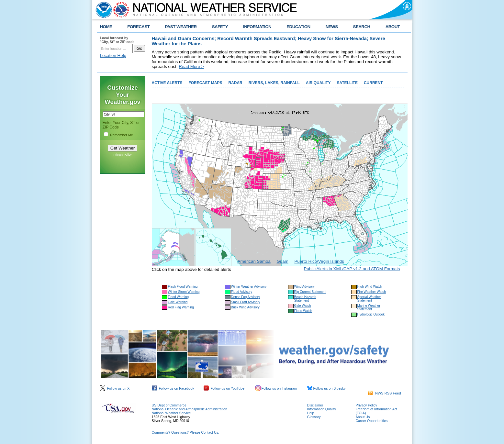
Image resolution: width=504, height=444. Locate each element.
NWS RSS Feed (385, 393)
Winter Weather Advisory (249, 287)
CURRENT (373, 83)
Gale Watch (303, 306)
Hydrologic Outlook (371, 314)
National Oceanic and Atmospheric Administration (190, 409)
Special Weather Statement (369, 299)
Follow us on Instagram (276, 388)
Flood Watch (303, 311)
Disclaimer (315, 405)
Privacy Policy (122, 155)
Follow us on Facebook (173, 388)
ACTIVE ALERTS (167, 83)
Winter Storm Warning (184, 292)
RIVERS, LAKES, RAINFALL (274, 83)
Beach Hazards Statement (305, 299)
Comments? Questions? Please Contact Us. (185, 432)
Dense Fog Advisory (246, 297)
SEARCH (362, 27)
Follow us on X (115, 388)
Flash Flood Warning (183, 287)
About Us (363, 417)
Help (311, 413)
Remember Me (121, 135)
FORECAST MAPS (205, 83)
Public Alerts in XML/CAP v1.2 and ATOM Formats (352, 269)
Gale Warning (178, 302)
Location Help (113, 55)
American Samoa (254, 261)
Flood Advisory (242, 292)
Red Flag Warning (181, 307)
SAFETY (220, 27)
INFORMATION (257, 27)
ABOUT (393, 27)
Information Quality (322, 409)
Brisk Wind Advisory (245, 307)
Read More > (191, 67)
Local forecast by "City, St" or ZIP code (117, 40)
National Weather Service (171, 413)
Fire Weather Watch (372, 292)
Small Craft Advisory (246, 302)
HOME (106, 27)
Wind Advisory (304, 287)
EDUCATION (298, 27)
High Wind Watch (370, 287)
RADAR (235, 83)
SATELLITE (347, 83)
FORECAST (138, 27)
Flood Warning (179, 297)
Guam (282, 261)
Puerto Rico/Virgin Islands (319, 261)
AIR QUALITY (318, 83)
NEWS (332, 27)
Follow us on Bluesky (326, 388)
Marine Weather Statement (369, 307)
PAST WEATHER (181, 27)
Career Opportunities (372, 421)
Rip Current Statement (310, 292)
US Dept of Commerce (169, 405)
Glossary (314, 417)
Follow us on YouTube (224, 388)
